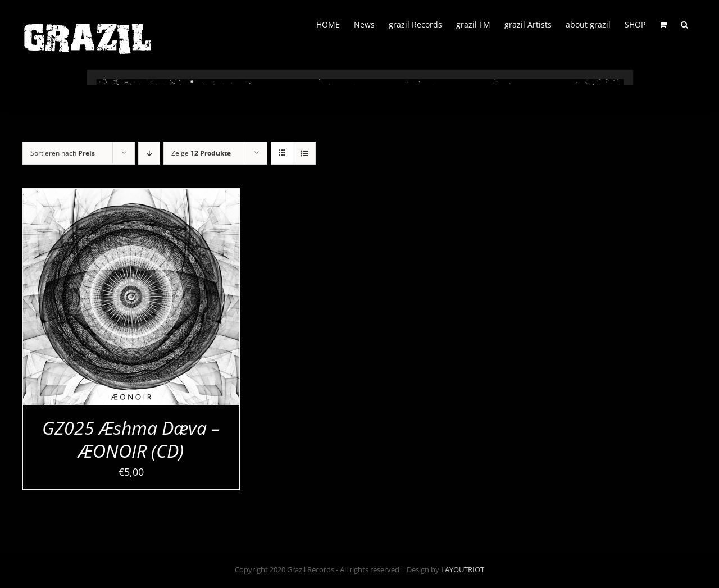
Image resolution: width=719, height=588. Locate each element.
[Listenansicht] (304, 153)
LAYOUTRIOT (463, 569)
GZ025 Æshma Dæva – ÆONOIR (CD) (131, 439)
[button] (684, 24)
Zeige (201, 153)
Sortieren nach (63, 153)
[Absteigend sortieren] (149, 153)
